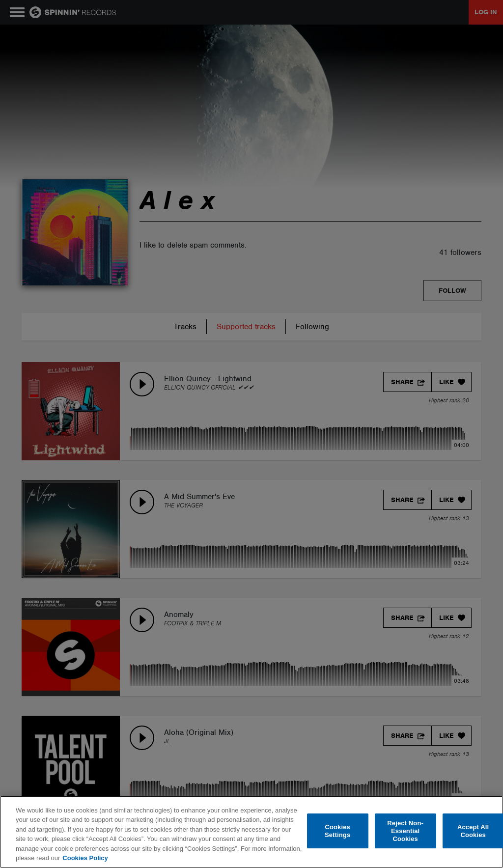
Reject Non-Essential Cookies (405, 831)
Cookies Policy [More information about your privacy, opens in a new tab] (85, 858)
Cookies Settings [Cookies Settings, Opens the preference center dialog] (337, 831)
